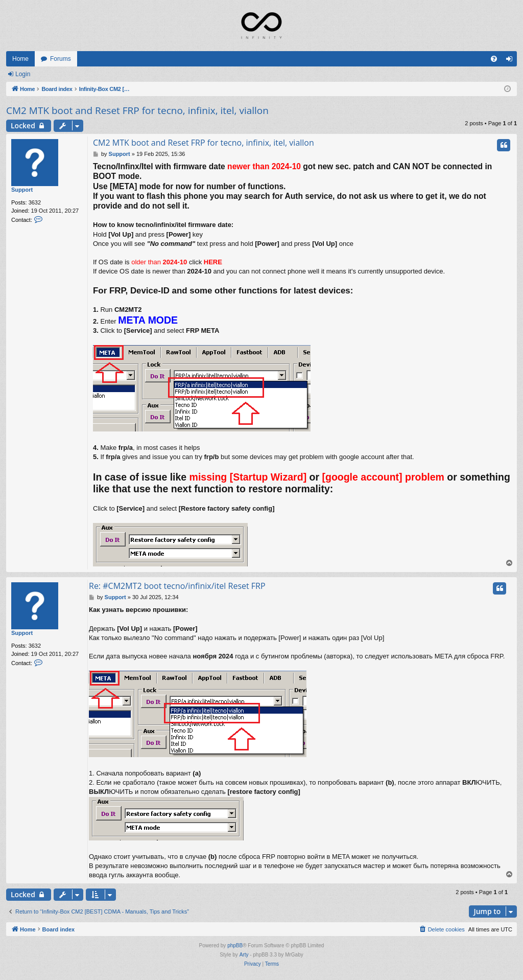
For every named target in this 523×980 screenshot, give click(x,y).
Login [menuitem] (512, 61)
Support (22, 190)
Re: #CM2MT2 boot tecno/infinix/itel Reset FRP (177, 586)
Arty (244, 955)
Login (23, 74)
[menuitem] (494, 59)
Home (20, 59)
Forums (61, 59)
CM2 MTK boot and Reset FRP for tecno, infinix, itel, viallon (137, 110)
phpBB (235, 945)
